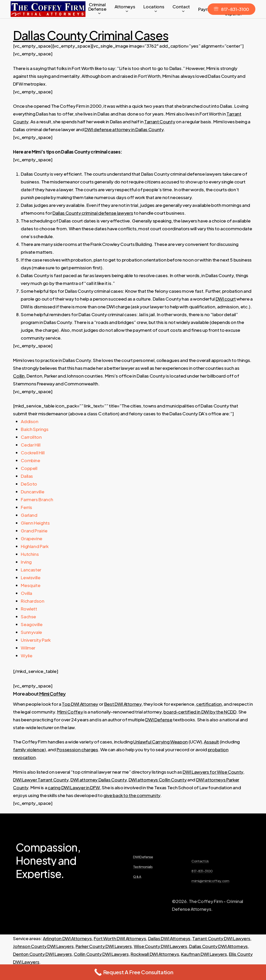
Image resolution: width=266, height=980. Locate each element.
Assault (211, 742)
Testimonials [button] (143, 886)
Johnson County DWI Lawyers (43, 946)
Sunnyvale (31, 632)
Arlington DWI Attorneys (67, 938)
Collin (19, 376)
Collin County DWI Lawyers (101, 954)
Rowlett (29, 609)
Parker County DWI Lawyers (104, 946)
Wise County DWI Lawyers (161, 946)
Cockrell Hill (33, 453)
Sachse (28, 616)
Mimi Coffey (52, 694)
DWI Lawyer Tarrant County (41, 780)
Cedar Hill (31, 445)
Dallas (27, 476)
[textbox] (137, 256)
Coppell (29, 468)
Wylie (26, 656)
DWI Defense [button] (143, 877)
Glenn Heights (35, 523)
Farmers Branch (37, 499)
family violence (29, 749)
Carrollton (31, 437)
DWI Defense (159, 720)
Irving (26, 562)
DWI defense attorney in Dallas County (124, 129)
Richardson (33, 601)
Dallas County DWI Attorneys (218, 946)
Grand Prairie (34, 531)
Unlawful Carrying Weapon (161, 742)
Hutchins (30, 554)
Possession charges (77, 749)
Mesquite (31, 585)
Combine (31, 460)
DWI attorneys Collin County (158, 780)
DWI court (226, 299)
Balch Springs (35, 429)
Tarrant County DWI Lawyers (221, 938)
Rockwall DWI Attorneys (155, 954)
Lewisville (31, 577)
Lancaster (31, 570)
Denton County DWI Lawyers (42, 954)
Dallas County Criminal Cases (91, 35)
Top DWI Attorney (80, 704)
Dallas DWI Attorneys (169, 938)
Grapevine (32, 538)
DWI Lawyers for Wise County (213, 772)
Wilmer (28, 648)
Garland (29, 515)
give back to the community (132, 795)
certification (209, 704)
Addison (30, 421)
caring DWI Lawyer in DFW (74, 787)
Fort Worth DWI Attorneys (120, 938)
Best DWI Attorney (123, 704)
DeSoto (29, 484)
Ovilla (26, 593)
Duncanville (32, 492)
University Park (36, 640)
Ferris (26, 507)
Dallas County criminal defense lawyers (93, 213)
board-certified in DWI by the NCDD (200, 712)
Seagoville (32, 624)
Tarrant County (160, 122)
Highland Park (35, 546)
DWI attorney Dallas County (98, 780)
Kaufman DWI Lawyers (204, 954)
